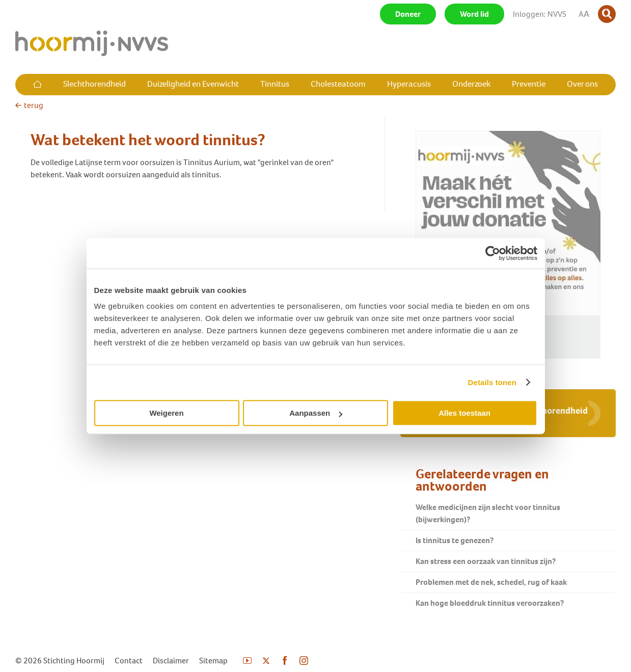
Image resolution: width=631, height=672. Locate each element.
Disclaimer (171, 661)
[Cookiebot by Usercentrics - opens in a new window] (493, 253)
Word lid (474, 14)
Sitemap (213, 661)
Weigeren (166, 413)
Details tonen (492, 382)
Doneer (408, 14)
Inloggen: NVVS (540, 14)
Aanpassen (316, 413)
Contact (129, 661)
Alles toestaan (464, 413)
